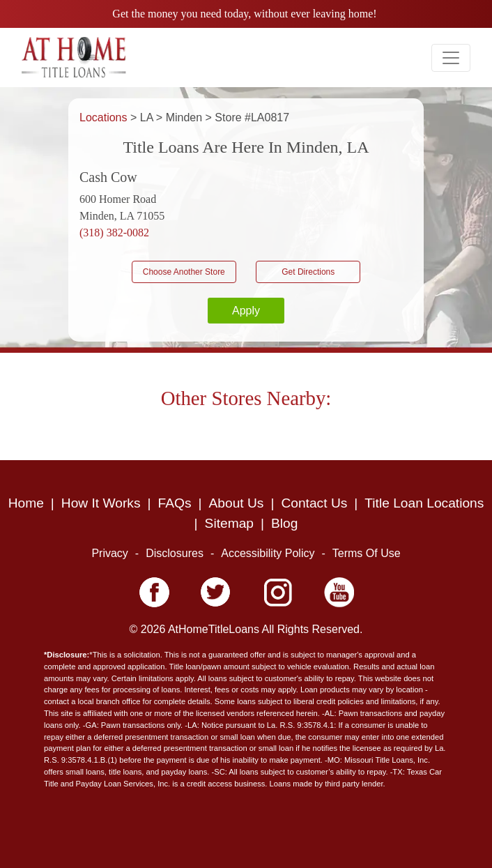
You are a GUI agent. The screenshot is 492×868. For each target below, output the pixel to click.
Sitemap (229, 523)
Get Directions (308, 272)
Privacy (109, 553)
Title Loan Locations (424, 503)
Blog (284, 523)
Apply (246, 311)
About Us (237, 503)
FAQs (175, 503)
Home (26, 503)
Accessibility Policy (268, 553)
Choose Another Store (184, 272)
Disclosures (175, 553)
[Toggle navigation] (451, 58)
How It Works (101, 503)
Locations (105, 117)
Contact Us (314, 503)
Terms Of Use (367, 553)
